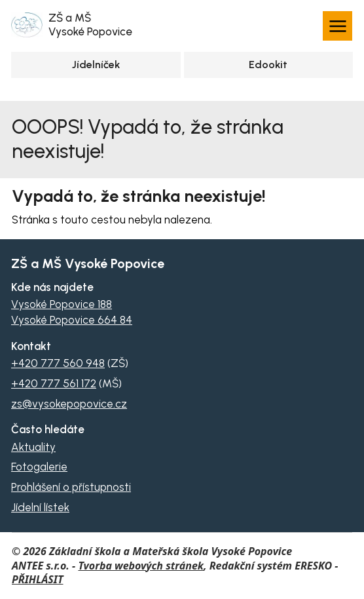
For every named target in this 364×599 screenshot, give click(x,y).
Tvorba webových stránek (141, 566)
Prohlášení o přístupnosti (71, 487)
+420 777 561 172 (54, 383)
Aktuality (33, 447)
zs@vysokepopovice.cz (69, 404)
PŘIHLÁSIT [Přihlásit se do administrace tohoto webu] (37, 579)
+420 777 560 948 (58, 363)
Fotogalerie (39, 467)
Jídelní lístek (40, 507)
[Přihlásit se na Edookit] (269, 65)
